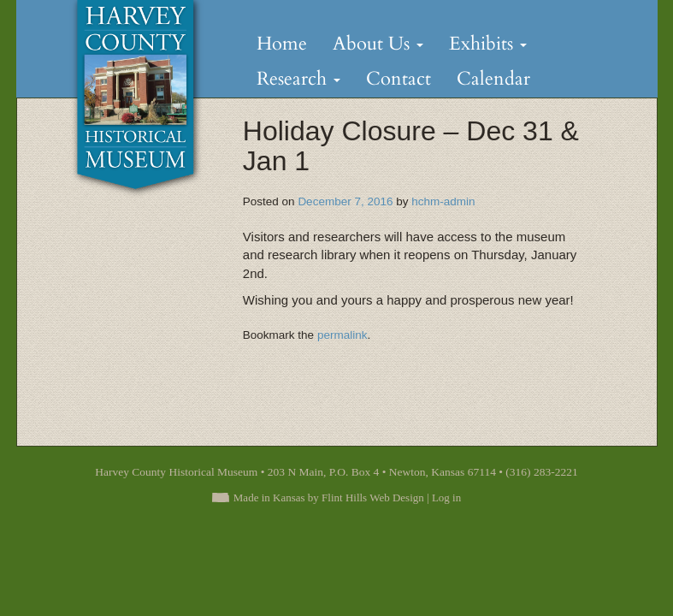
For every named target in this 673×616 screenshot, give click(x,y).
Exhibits (488, 44)
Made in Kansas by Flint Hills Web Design (329, 498)
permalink (342, 335)
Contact (398, 79)
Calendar (493, 79)
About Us (378, 44)
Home (282, 44)
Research (298, 79)
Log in (446, 498)
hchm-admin (443, 201)
